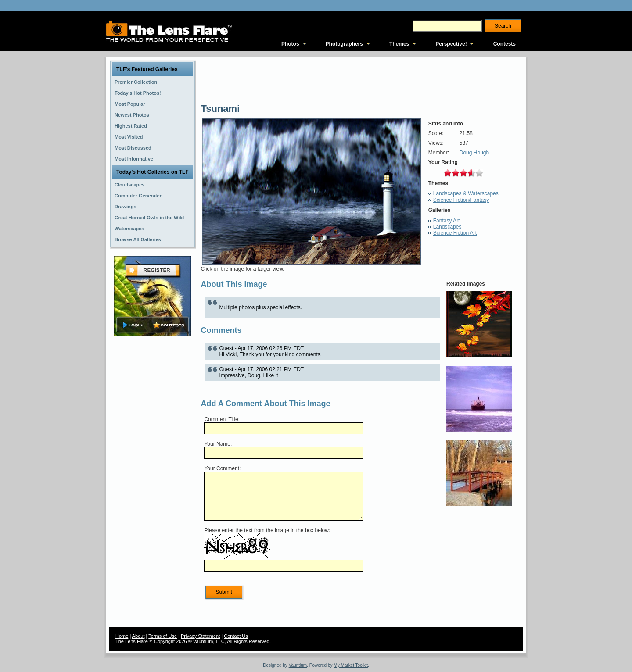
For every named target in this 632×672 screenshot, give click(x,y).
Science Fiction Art (455, 233)
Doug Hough (474, 153)
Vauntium (298, 665)
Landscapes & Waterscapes (466, 193)
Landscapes (447, 227)
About (138, 636)
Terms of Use (163, 636)
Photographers (344, 44)
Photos (290, 44)
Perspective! (451, 44)
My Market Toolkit (351, 665)
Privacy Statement (200, 636)
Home (122, 636)
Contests (505, 44)
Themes (399, 44)
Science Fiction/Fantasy (461, 200)
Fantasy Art (447, 221)
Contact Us (236, 636)
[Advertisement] (153, 477)
